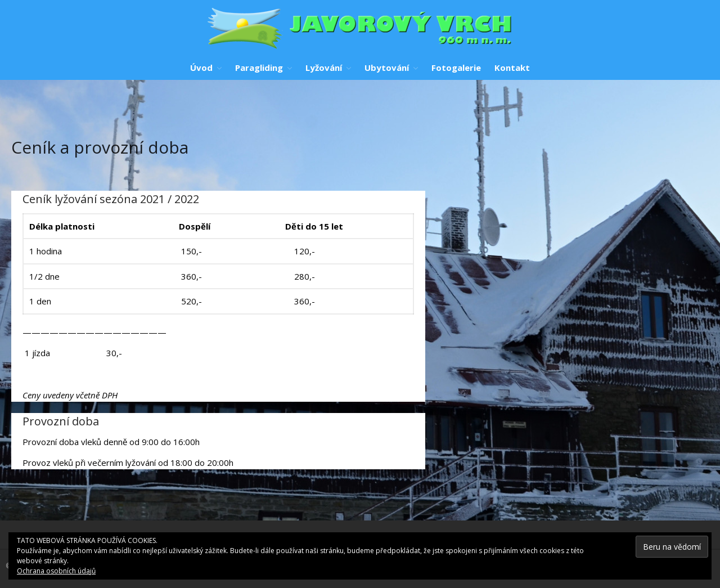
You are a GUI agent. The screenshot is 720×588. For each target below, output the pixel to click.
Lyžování (324, 68)
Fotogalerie (456, 68)
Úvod (201, 68)
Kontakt (512, 68)
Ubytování (387, 68)
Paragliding (259, 68)
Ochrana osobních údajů (56, 571)
